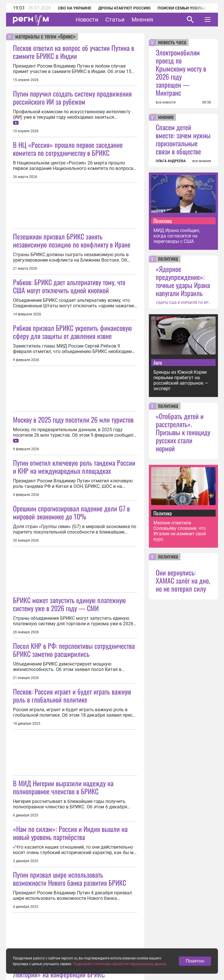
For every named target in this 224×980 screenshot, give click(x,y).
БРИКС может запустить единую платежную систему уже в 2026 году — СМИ (69, 604)
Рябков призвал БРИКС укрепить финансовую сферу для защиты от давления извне (72, 332)
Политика (163, 221)
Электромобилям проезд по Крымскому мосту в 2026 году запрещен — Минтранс (181, 72)
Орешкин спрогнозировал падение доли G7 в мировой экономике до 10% (71, 512)
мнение (166, 117)
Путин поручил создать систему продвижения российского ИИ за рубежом (72, 97)
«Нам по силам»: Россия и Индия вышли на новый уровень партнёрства (70, 833)
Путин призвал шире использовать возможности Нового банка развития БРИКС (70, 879)
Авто (158, 363)
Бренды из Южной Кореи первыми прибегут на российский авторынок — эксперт (181, 380)
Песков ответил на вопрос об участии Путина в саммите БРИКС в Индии (74, 52)
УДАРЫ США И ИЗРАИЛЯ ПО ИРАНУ (183, 303)
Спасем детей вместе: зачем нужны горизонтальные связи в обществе (183, 139)
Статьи (115, 20)
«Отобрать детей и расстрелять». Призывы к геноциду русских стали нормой (183, 432)
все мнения (202, 161)
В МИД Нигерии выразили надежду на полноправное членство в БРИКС (63, 787)
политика (168, 259)
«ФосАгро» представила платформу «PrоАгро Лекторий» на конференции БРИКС (72, 970)
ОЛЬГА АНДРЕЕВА (171, 161)
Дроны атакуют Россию (124, 8)
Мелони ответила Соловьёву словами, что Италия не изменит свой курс (180, 531)
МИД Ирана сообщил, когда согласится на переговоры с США (177, 236)
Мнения (142, 20)
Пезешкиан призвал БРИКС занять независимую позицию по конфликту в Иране (72, 240)
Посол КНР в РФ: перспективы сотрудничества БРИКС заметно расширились (74, 650)
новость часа (172, 43)
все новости (166, 102)
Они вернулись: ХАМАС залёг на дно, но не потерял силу (183, 580)
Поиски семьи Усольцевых (187, 8)
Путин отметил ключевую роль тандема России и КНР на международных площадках (74, 467)
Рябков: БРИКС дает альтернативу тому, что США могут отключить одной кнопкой (69, 286)
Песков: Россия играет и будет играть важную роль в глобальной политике (72, 695)
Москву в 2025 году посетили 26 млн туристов (73, 419)
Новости (87, 20)
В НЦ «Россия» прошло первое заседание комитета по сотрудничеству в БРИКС (68, 149)
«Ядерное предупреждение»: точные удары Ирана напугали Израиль (183, 281)
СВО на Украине (75, 8)
